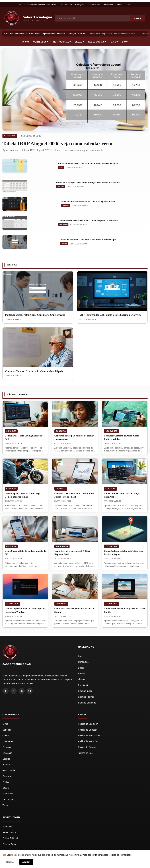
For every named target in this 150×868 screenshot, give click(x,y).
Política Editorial (93, 5)
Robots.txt (83, 685)
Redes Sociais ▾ (97, 42)
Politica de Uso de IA (88, 724)
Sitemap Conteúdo (87, 703)
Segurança (8, 794)
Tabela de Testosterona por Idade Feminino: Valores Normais (88, 164)
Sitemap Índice (85, 691)
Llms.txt (82, 679)
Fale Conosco (9, 832)
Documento (63, 225)
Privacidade (108, 5)
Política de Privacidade (120, 855)
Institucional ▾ (62, 42)
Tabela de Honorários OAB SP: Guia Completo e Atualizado (88, 221)
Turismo (6, 805)
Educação (61, 604)
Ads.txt (81, 674)
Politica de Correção (88, 730)
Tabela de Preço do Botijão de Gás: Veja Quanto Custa (88, 202)
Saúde (61, 168)
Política (6, 782)
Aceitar (26, 862)
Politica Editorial (10, 838)
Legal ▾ (79, 42)
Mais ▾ (114, 42)
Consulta (11, 431)
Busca (81, 668)
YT (30, 691)
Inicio (81, 656)
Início (26, 42)
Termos (119, 5)
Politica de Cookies (87, 747)
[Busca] (93, 18)
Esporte (6, 759)
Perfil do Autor (66, 5)
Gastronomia (9, 770)
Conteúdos (83, 662)
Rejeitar (10, 862)
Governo (64, 244)
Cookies (128, 5)
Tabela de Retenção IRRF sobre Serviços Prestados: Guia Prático (88, 183)
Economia (10, 136)
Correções (79, 5)
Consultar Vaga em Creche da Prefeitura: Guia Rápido (34, 371)
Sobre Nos (8, 827)
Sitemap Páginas (86, 697)
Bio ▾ (125, 42)
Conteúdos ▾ (41, 42)
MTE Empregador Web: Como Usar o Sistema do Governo (111, 315)
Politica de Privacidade (89, 735)
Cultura (6, 735)
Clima (5, 724)
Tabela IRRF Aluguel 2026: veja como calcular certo (113, 34)
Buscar (138, 18)
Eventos (6, 765)
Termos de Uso (85, 753)
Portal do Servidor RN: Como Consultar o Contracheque (88, 240)
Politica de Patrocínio (88, 741)
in (22, 691)
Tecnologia (62, 546)
